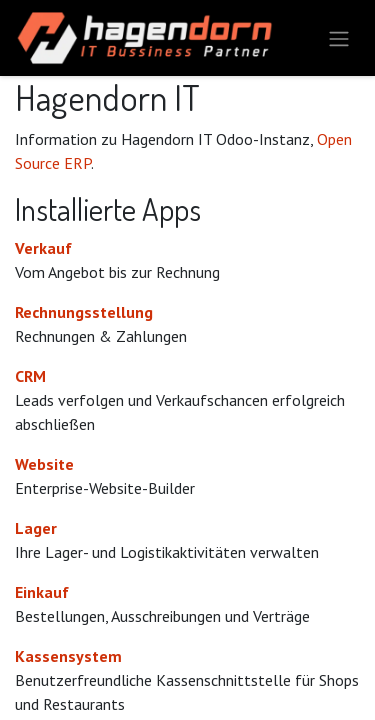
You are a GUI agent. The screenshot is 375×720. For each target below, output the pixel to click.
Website (44, 464)
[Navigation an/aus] (339, 38)
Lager (36, 528)
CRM (30, 376)
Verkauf (43, 248)
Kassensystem (68, 656)
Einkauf (42, 592)
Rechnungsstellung (84, 312)
